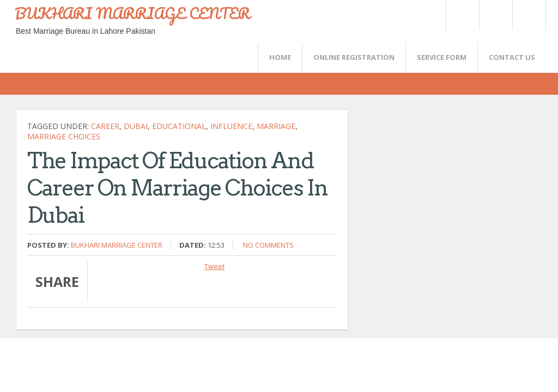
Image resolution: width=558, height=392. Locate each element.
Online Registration (354, 57)
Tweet (214, 266)
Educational (179, 126)
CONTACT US (512, 57)
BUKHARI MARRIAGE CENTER (132, 13)
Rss (495, 15)
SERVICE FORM (442, 57)
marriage (276, 126)
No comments (268, 245)
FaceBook (527, 15)
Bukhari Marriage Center (117, 245)
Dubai (136, 126)
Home (280, 57)
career (105, 126)
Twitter (462, 15)
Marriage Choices (64, 136)
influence (231, 126)
